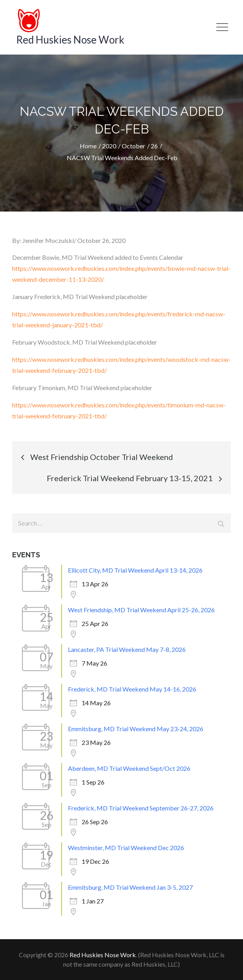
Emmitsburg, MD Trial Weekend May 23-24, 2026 (136, 729)
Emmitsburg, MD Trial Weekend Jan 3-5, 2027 (130, 887)
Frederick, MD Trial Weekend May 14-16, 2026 (132, 689)
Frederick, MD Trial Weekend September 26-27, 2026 (141, 808)
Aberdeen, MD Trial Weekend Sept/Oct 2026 (129, 768)
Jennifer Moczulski (48, 240)
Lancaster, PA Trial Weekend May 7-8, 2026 (127, 649)
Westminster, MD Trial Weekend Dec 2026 (126, 848)
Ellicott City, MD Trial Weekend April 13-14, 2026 (135, 570)
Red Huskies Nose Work (70, 40)
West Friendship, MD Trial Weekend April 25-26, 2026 (141, 610)
